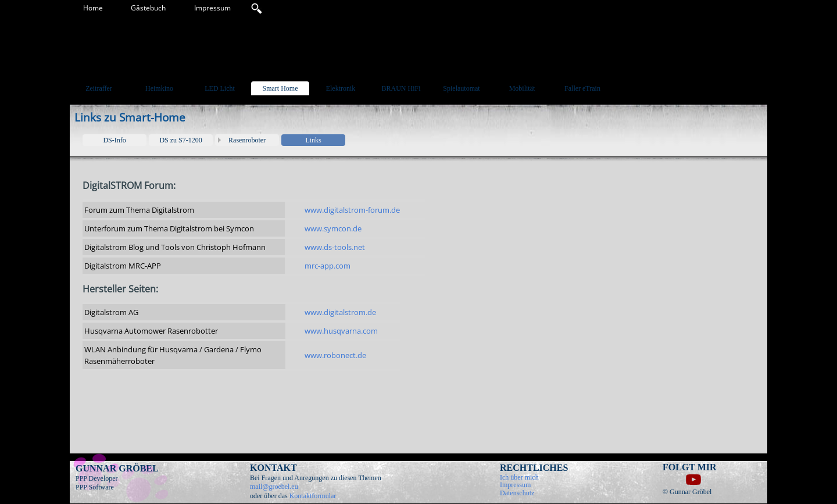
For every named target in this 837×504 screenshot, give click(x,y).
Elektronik (341, 88)
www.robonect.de (335, 355)
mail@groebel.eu (274, 487)
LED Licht (220, 88)
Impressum (212, 8)
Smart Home (280, 88)
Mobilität (522, 88)
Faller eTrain (582, 88)
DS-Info (114, 140)
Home (93, 8)
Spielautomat (461, 88)
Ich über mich (519, 477)
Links (313, 140)
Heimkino (159, 88)
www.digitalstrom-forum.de (352, 210)
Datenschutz (517, 493)
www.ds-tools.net (335, 247)
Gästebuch (148, 8)
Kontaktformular (313, 496)
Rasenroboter (247, 140)
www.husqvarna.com (341, 331)
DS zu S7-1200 (180, 140)
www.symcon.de (333, 228)
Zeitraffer (99, 88)
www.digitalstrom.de (340, 312)
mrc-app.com (328, 266)
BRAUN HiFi (401, 88)
